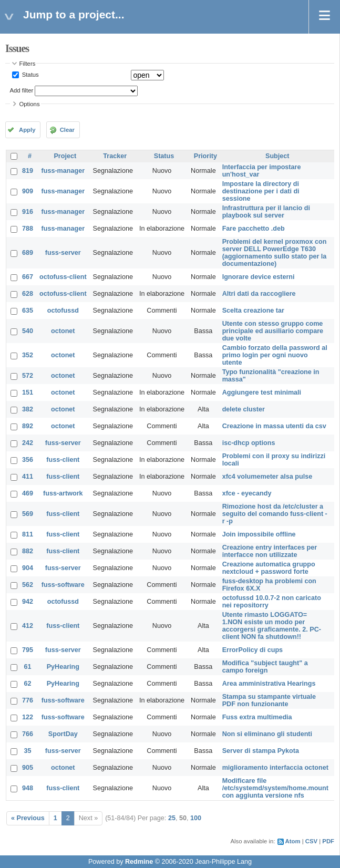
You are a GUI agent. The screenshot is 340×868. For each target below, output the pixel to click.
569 (28, 514)
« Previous (28, 818)
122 (28, 717)
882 (28, 551)
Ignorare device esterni (259, 277)
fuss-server (63, 253)
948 (28, 788)
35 (28, 751)
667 (28, 277)
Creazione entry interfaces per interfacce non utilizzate (270, 551)
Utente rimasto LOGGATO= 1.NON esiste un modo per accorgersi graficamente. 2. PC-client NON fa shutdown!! (272, 626)
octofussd (63, 311)
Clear (67, 130)
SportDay (63, 734)
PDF (328, 841)
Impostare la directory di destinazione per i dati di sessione (261, 191)
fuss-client (63, 460)
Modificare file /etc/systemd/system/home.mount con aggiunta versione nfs (275, 788)
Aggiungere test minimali (262, 392)
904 (28, 568)
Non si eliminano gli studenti (267, 734)
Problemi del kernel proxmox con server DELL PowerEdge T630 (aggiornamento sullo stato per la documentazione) (275, 253)
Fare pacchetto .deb (254, 229)
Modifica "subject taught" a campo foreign (265, 667)
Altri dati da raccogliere (259, 294)
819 (28, 171)
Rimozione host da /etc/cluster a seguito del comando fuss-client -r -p (275, 514)
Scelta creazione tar (253, 311)
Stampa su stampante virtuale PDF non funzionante (269, 700)
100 (196, 818)
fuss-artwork (63, 493)
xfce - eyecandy (247, 493)
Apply (27, 130)
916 (28, 212)
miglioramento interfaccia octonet (275, 768)
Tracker (115, 156)
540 (28, 331)
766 (28, 734)
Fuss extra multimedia (257, 717)
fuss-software (63, 585)
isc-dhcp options (249, 443)
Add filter (22, 90)
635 (28, 311)
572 (28, 376)
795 (28, 650)
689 (28, 253)
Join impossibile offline (259, 534)
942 (28, 602)
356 (28, 460)
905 (28, 768)
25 (172, 818)
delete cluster (244, 409)
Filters (28, 64)
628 (28, 294)
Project (65, 156)
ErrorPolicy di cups (253, 650)
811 (28, 534)
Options (30, 104)
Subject (277, 156)
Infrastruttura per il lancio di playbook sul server (266, 212)
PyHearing (63, 667)
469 (28, 493)
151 (28, 392)
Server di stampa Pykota (261, 751)
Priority (205, 156)
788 (28, 229)
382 (28, 409)
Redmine (139, 862)
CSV (311, 841)
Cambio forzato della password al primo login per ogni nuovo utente (275, 355)
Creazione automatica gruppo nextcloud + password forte (269, 568)
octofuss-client (63, 277)
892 (28, 426)
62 (28, 684)
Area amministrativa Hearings (269, 684)
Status (30, 75)
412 (28, 626)
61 (28, 667)
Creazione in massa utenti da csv (274, 426)
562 (28, 585)
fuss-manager (63, 171)
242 (28, 443)
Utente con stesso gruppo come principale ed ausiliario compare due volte (273, 331)
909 (28, 191)
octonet (63, 331)
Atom (293, 841)
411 (28, 477)
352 (28, 355)
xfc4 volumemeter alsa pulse (267, 477)
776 (28, 700)
